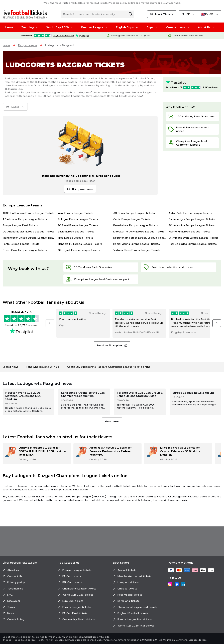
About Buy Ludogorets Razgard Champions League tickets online (109, 367)
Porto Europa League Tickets (21, 244)
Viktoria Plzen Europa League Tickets (137, 250)
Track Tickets (162, 14)
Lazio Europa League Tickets (76, 232)
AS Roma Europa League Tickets (134, 213)
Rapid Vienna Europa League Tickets (137, 244)
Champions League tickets (30, 490)
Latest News (11, 367)
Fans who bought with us (43, 367)
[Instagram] (170, 584)
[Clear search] (131, 14)
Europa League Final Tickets (20, 225)
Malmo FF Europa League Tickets (190, 232)
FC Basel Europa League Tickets (78, 225)
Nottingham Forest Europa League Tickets (140, 238)
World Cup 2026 (58, 27)
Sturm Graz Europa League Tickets (25, 250)
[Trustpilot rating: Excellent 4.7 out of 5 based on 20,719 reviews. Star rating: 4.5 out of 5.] (55, 36)
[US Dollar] (188, 14)
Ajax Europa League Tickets (76, 213)
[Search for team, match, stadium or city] (97, 14)
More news (112, 421)
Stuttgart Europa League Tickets (79, 250)
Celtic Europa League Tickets (132, 219)
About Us (204, 27)
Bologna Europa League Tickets (78, 219)
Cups (150, 27)
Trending (28, 27)
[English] (210, 14)
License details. (198, 640)
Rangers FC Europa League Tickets (80, 244)
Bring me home (80, 189)
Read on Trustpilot (112, 345)
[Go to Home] (25, 14)
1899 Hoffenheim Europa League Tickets (29, 213)
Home (9, 27)
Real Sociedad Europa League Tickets (193, 244)
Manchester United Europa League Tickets (29, 238)
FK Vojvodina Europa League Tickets (192, 225)
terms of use (52, 637)
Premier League (92, 27)
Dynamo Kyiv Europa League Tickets (192, 219)
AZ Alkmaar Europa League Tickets (25, 219)
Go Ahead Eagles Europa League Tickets (29, 232)
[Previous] (50, 323)
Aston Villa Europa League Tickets (190, 213)
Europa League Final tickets (71, 490)
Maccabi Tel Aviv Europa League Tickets (139, 232)
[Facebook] (177, 584)
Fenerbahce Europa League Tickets (136, 225)
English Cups (125, 27)
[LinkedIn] (183, 584)
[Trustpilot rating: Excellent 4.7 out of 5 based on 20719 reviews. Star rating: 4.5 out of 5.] (192, 84)
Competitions (176, 27)
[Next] (217, 323)
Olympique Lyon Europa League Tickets (194, 238)
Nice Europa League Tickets (76, 238)
